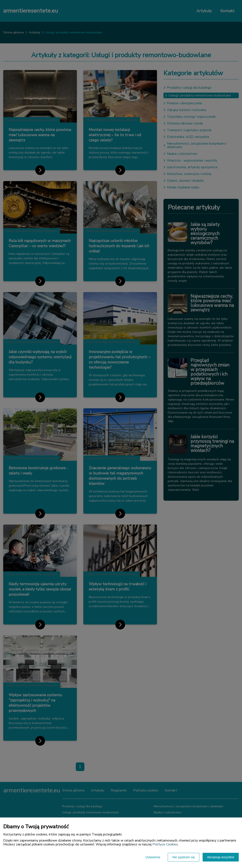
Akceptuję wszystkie (221, 857)
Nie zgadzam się (184, 857)
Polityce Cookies (165, 844)
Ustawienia (153, 857)
